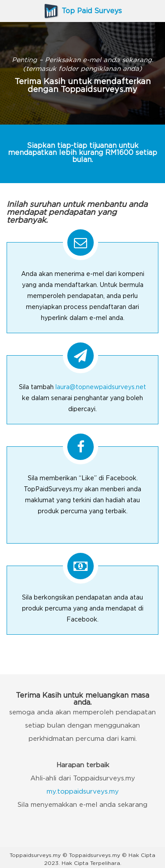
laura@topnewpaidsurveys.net (101, 387)
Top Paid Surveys (83, 11)
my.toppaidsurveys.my (83, 792)
